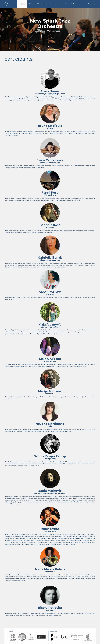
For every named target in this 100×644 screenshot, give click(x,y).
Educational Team (43, 4)
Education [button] (92, 4)
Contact (81, 4)
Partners (32, 4)
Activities (54, 4)
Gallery (73, 4)
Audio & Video (64, 4)
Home (14, 4)
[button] (7, 26)
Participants (22, 4)
